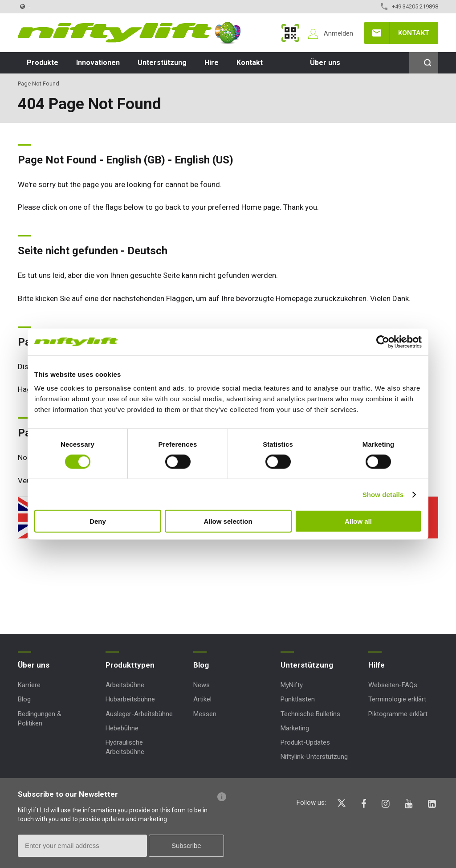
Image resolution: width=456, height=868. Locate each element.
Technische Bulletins (310, 714)
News (202, 685)
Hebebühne (122, 728)
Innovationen (98, 63)
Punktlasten (298, 699)
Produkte (43, 63)
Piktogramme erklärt (398, 714)
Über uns (325, 63)
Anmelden (338, 33)
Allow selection (228, 521)
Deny (98, 521)
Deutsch (147, 251)
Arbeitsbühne (125, 685)
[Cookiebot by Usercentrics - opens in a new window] (383, 342)
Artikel (202, 699)
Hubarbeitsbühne (130, 699)
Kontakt (414, 33)
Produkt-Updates (305, 742)
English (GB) (136, 160)
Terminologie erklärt (397, 699)
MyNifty (290, 33)
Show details (383, 494)
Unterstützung (162, 63)
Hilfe (377, 665)
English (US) (204, 160)
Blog (24, 699)
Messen (205, 714)
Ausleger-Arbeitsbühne (139, 714)
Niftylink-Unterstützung (314, 757)
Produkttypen (130, 665)
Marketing (295, 728)
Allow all (358, 521)
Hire (212, 63)
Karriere (29, 685)
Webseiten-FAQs (393, 685)
